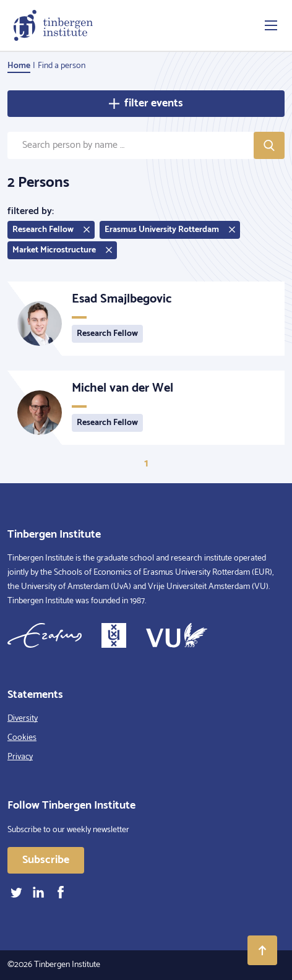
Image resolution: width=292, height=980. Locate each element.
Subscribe (46, 860)
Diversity (23, 719)
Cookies (22, 738)
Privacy (20, 757)
